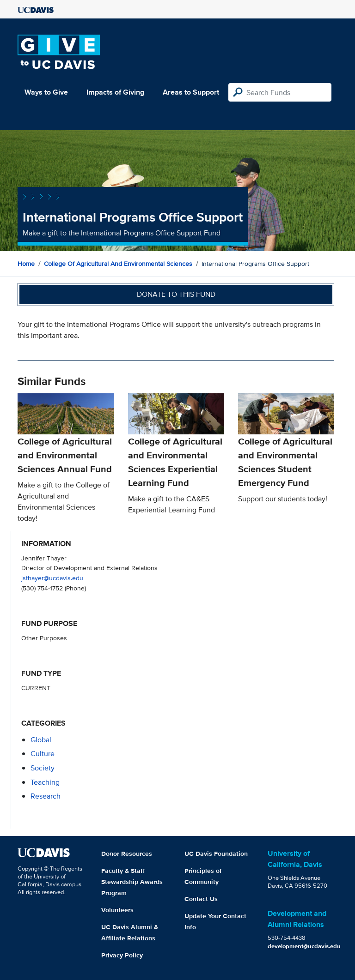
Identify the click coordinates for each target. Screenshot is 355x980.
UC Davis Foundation (216, 854)
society (43, 768)
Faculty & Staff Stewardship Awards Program (132, 882)
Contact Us (201, 899)
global (41, 740)
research (46, 796)
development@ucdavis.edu (304, 946)
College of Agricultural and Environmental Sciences (118, 264)
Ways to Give (46, 92)
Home (26, 264)
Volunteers (117, 910)
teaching (45, 782)
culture (43, 754)
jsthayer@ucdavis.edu (52, 578)
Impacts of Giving (115, 92)
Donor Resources (127, 854)
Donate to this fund (176, 294)
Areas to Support (191, 92)
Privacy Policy (122, 955)
